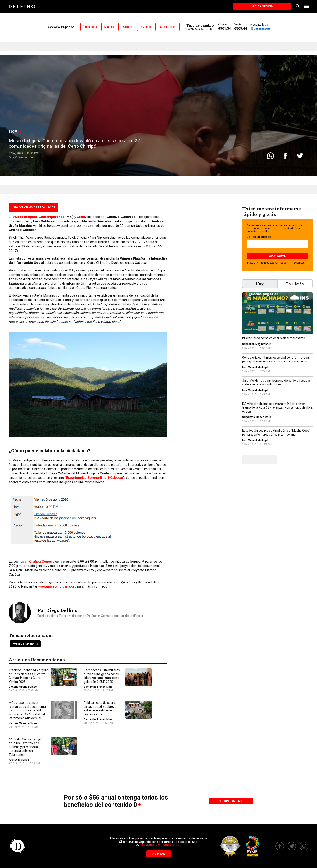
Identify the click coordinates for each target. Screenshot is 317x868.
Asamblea (110, 27)
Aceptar (159, 854)
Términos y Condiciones (161, 845)
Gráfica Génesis (42, 562)
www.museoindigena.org (57, 586)
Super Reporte (169, 27)
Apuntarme (277, 256)
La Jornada (146, 27)
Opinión (128, 27)
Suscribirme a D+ (231, 801)
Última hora (90, 27)
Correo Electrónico (259, 237)
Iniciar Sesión (262, 6)
